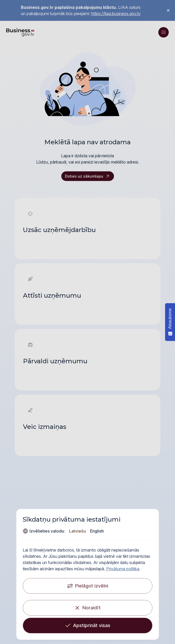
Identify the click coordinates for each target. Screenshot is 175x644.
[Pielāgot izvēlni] (88, 586)
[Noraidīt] (88, 608)
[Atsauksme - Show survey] (170, 322)
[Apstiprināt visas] (88, 626)
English (84, 531)
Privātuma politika (26, 569)
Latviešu (64, 531)
